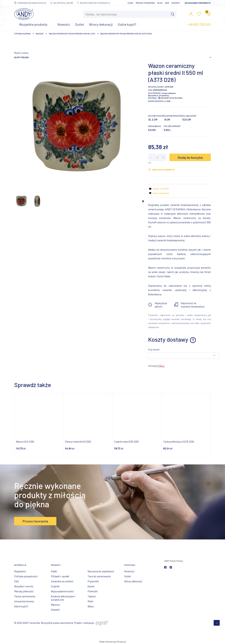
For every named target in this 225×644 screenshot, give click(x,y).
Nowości (129, 571)
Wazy (91, 606)
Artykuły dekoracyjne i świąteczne (63, 598)
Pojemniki (93, 581)
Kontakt (176, 3)
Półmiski (93, 591)
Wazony (55, 605)
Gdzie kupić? (21, 606)
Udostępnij (153, 366)
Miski (90, 601)
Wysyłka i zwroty (24, 586)
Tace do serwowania (99, 576)
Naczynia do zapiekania (101, 571)
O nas (130, 3)
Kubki (54, 571)
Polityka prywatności (26, 576)
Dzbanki (55, 610)
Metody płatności (24, 591)
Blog (160, 3)
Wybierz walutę (21, 53)
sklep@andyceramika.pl (198, 3)
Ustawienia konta (24, 601)
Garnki (91, 586)
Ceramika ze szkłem (62, 581)
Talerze (92, 596)
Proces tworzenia (145, 3)
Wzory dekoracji (133, 581)
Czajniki (55, 586)
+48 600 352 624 (199, 24)
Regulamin (20, 571)
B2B (167, 3)
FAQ (16, 581)
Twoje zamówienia (25, 596)
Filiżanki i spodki (60, 576)
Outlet (128, 576)
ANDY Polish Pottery (174, 561)
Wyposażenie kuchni (62, 591)
